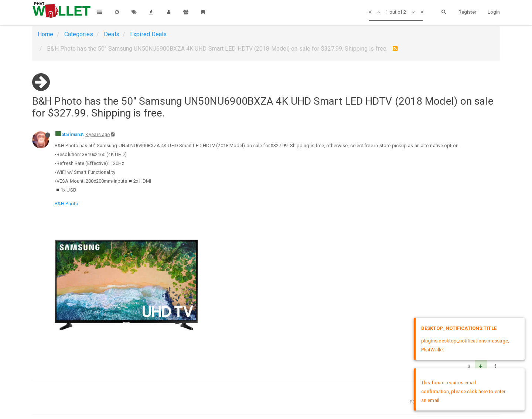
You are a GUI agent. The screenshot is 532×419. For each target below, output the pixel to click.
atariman (71, 135)
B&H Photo (66, 204)
